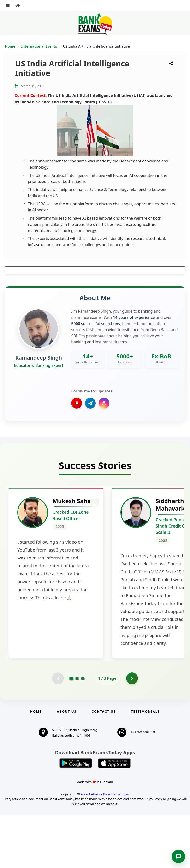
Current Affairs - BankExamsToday (104, 847)
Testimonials (145, 765)
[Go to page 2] (77, 731)
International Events (39, 46)
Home (10, 46)
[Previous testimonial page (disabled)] (58, 731)
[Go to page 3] (83, 731)
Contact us (104, 765)
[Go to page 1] (71, 731)
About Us (67, 765)
